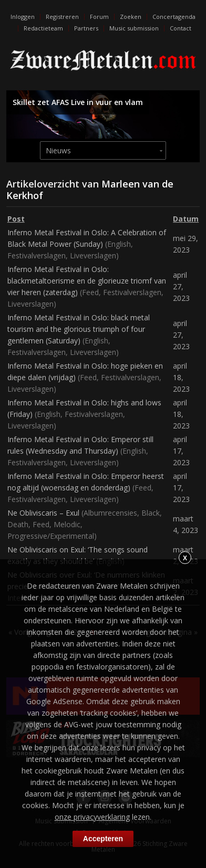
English (119, 244)
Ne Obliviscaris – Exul (43, 513)
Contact (181, 28)
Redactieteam (43, 28)
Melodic (67, 524)
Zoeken (131, 17)
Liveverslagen (93, 255)
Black (151, 513)
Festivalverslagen (37, 255)
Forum (99, 17)
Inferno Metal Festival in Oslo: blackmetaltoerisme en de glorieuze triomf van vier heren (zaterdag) (87, 281)
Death (18, 524)
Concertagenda (174, 17)
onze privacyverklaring (92, 817)
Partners (86, 28)
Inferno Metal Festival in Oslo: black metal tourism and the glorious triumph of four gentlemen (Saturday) (79, 329)
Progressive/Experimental (51, 536)
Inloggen (23, 17)
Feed (90, 292)
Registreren (62, 17)
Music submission (134, 28)
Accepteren (103, 839)
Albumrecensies (110, 513)
